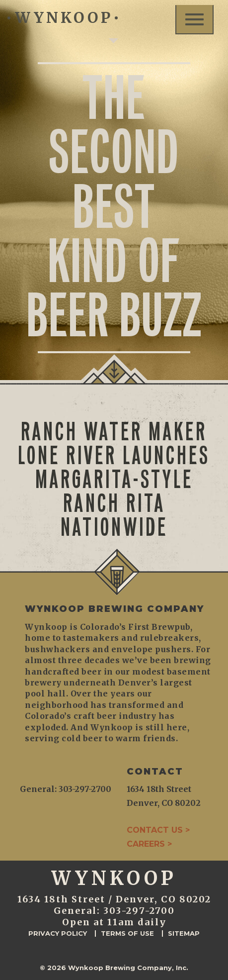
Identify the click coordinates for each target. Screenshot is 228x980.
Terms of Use (127, 933)
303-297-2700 (139, 911)
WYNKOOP (63, 18)
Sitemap (184, 933)
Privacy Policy (58, 933)
